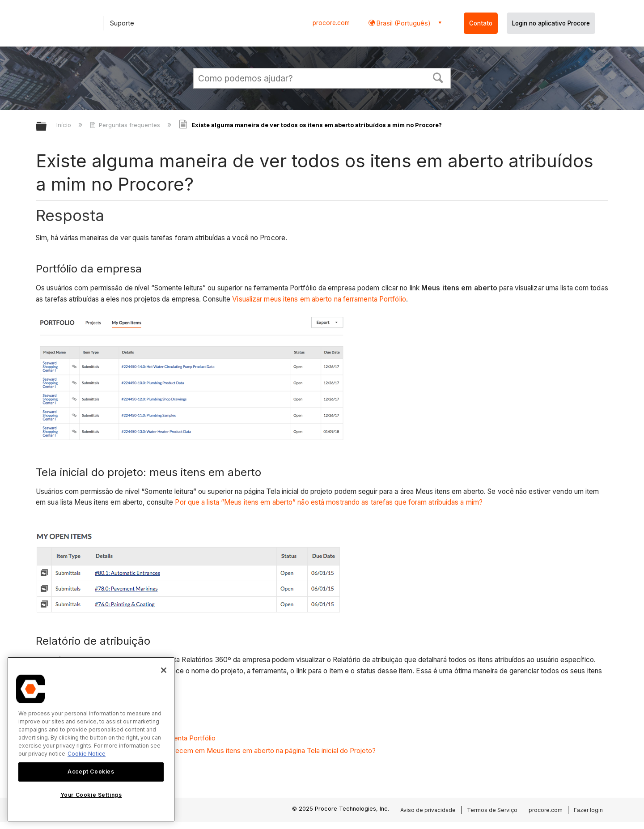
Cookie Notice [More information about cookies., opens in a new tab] (87, 754)
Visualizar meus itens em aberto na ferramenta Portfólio (319, 299)
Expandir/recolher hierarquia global (47, 127)
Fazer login (588, 810)
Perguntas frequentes (126, 125)
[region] (91, 739)
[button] (438, 77)
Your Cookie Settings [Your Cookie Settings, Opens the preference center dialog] (91, 795)
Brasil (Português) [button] (403, 23)
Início (65, 125)
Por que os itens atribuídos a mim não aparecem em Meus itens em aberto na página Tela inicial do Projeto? (210, 750)
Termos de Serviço (492, 810)
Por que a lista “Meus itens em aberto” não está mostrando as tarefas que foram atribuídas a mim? (329, 502)
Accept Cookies (91, 772)
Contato (481, 23)
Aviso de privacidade (428, 810)
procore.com (331, 23)
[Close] (164, 670)
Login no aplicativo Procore (551, 23)
